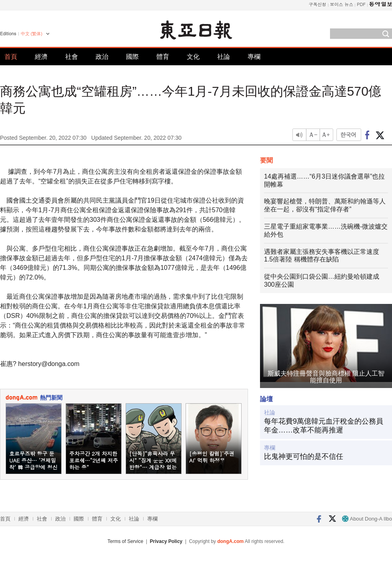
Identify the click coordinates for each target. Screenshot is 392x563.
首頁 (11, 57)
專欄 (254, 57)
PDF (361, 4)
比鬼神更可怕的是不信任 (304, 456)
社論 (224, 57)
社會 (72, 57)
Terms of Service (125, 541)
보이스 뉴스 (342, 4)
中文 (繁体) (32, 34)
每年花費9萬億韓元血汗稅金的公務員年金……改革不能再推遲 (324, 426)
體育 (163, 57)
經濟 (41, 57)
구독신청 (318, 4)
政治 (102, 57)
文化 (193, 57)
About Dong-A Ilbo (367, 519)
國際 (132, 57)
